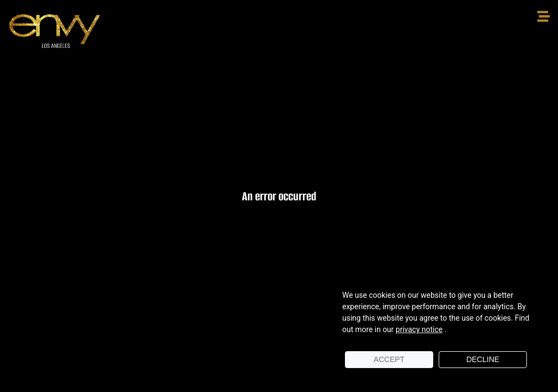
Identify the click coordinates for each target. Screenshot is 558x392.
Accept (389, 359)
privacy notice (419, 329)
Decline (483, 359)
